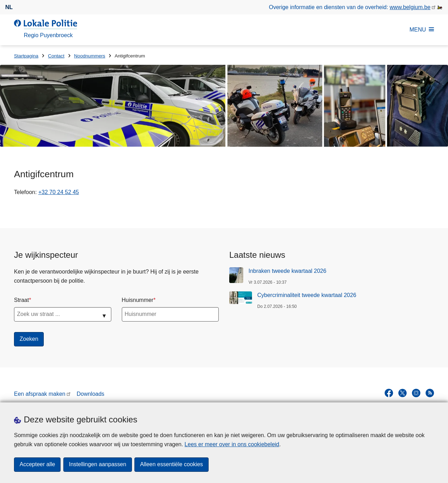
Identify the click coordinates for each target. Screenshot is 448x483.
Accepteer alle (37, 465)
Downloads (90, 394)
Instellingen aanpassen (98, 465)
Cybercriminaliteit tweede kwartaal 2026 (307, 295)
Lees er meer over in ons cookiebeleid (232, 444)
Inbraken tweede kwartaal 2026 (287, 271)
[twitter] (402, 393)
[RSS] (430, 393)
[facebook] (389, 393)
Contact (56, 56)
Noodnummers (90, 56)
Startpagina (26, 56)
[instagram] (416, 393)
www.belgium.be (410, 7)
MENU (422, 30)
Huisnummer (138, 300)
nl (9, 7)
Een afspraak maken (40, 394)
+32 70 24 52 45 (58, 192)
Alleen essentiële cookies (172, 465)
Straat (22, 300)
